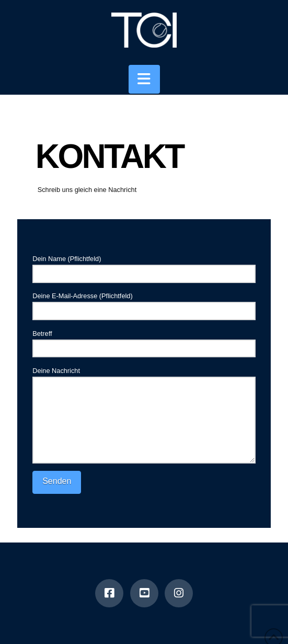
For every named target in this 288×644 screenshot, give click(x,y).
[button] (144, 79)
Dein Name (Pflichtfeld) (144, 267)
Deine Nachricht (144, 377)
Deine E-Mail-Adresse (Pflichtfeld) (144, 304)
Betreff (144, 342)
